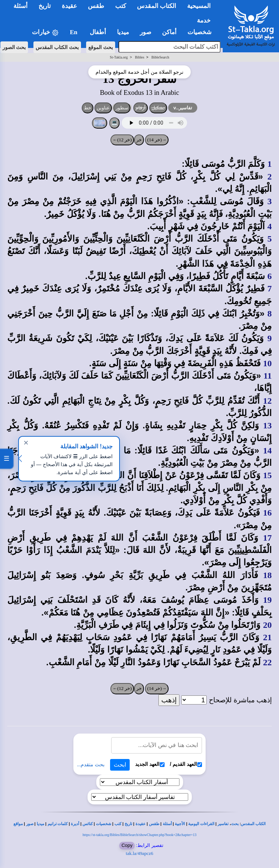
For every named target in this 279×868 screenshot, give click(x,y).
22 (267, 662)
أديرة (75, 824)
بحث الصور (14, 47)
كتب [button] (121, 6)
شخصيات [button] (202, 32)
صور (30, 824)
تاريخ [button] (45, 6)
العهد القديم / (186, 764)
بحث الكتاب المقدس (57, 47)
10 (267, 363)
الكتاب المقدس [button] (157, 6)
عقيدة (141, 824)
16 (267, 513)
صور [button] (145, 32)
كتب (118, 824)
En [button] (74, 32)
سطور (122, 108)
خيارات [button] (45, 33)
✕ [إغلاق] (26, 443)
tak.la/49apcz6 (139, 853)
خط (88, 108)
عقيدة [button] (69, 6)
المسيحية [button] (199, 6)
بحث (235, 824)
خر (139, 140)
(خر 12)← (122, 140)
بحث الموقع (101, 47)
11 (268, 376)
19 (267, 600)
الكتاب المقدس (253, 824)
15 (267, 475)
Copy (127, 845)
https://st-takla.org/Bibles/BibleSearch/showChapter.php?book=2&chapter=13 (139, 835)
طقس (154, 824)
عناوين (103, 108)
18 (267, 575)
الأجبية (180, 824)
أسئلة (167, 824)
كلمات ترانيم (58, 824)
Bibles (139, 57)
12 (267, 401)
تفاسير (223, 824)
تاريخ (128, 824)
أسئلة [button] (21, 6)
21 (267, 637)
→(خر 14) (157, 140)
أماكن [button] (169, 32)
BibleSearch (160, 57)
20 (267, 625)
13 (267, 425)
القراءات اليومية (201, 824)
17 (267, 538)
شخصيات (104, 824)
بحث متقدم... (91, 765)
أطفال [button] (98, 32)
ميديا (41, 824)
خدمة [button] (204, 21)
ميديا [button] (123, 32)
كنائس (88, 824)
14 (267, 451)
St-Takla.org (119, 57)
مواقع (18, 824)
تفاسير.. (183, 108)
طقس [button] (96, 6)
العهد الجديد (150, 764)
